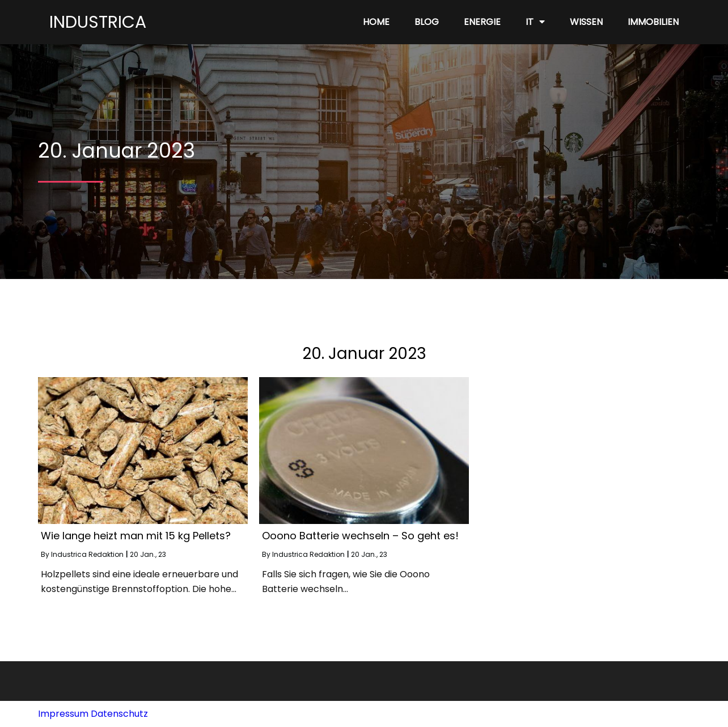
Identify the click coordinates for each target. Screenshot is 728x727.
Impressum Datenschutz (93, 714)
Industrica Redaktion (87, 554)
